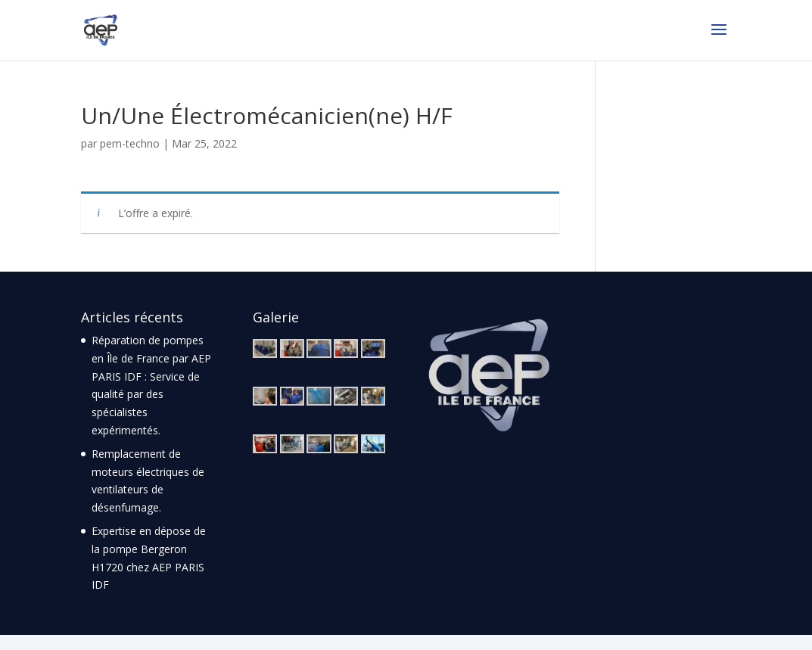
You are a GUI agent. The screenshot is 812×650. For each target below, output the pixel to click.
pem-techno (130, 143)
